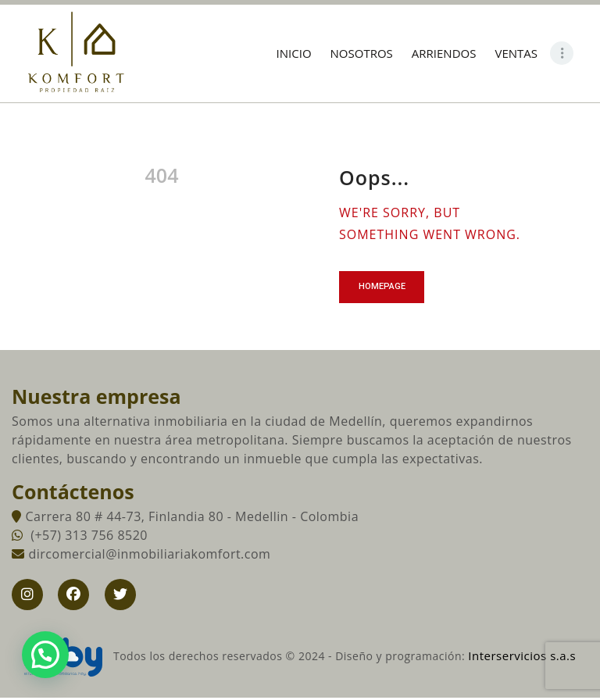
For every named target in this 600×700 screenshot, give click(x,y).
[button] (45, 655)
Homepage (384, 288)
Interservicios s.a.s (522, 658)
